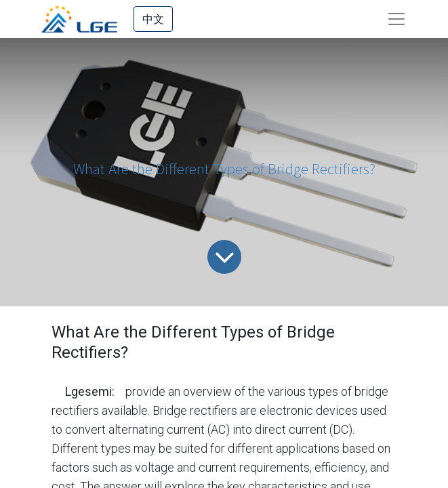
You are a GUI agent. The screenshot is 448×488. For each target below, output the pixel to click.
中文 (153, 19)
